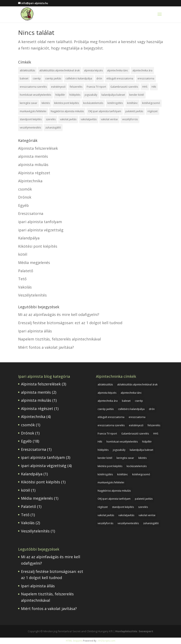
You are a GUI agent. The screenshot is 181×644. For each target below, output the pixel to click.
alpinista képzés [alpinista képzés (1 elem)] (93, 70)
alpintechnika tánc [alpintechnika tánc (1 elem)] (118, 70)
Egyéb (23, 205)
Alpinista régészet (34, 173)
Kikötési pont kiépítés (38, 246)
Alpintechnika (30, 181)
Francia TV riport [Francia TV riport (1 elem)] (96, 87)
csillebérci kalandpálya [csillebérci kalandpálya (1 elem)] (79, 78)
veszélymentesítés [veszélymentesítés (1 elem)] (30, 128)
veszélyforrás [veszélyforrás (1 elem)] (130, 119)
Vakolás (25, 287)
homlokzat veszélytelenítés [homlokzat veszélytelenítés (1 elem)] (35, 95)
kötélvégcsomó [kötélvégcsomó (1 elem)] (151, 103)
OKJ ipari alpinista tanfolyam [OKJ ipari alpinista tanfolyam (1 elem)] (105, 111)
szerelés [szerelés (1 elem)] (51, 119)
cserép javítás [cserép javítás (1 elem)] (53, 78)
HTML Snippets (74, 641)
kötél (23, 254)
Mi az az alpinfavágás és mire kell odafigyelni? (59, 314)
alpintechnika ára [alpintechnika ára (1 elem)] (142, 70)
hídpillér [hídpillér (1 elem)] (60, 95)
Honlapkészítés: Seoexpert (134, 631)
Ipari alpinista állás (35, 331)
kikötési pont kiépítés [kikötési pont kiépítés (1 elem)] (67, 103)
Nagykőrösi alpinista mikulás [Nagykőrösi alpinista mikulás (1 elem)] (67, 111)
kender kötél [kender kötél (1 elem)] (137, 95)
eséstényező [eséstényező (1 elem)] (58, 87)
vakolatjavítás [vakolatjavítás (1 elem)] (89, 119)
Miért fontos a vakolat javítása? (46, 347)
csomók (25, 189)
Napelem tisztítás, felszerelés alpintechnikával (60, 339)
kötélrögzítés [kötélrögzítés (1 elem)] (115, 103)
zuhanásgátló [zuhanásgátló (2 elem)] (53, 128)
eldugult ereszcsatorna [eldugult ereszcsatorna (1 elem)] (120, 78)
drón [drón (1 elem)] (99, 78)
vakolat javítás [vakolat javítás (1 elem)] (68, 119)
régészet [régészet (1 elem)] (152, 111)
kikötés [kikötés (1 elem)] (46, 103)
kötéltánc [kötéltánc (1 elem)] (132, 103)
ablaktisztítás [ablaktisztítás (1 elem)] (27, 70)
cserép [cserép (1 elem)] (37, 78)
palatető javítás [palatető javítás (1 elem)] (134, 111)
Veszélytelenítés (32, 295)
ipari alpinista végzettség (41, 230)
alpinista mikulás (33, 165)
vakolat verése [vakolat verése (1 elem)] (109, 119)
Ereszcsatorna (31, 213)
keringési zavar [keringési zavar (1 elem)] (29, 103)
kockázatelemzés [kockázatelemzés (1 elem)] (93, 103)
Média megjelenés (34, 263)
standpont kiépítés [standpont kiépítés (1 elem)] (31, 119)
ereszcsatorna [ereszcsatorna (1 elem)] (146, 78)
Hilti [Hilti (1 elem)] (154, 87)
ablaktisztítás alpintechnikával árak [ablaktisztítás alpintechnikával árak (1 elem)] (60, 70)
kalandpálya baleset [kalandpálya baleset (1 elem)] (113, 95)
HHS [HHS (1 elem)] (145, 87)
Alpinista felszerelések (38, 148)
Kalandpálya (29, 238)
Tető (22, 279)
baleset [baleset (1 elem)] (24, 78)
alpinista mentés (33, 156)
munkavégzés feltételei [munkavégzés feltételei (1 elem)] (33, 111)
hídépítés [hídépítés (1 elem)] (75, 95)
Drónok (25, 197)
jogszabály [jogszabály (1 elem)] (91, 95)
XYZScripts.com (107, 641)
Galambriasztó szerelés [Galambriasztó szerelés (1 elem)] (124, 87)
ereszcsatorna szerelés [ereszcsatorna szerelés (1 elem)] (33, 87)
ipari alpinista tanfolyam (40, 222)
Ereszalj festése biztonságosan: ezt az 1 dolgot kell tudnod (70, 323)
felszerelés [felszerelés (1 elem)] (76, 87)
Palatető (26, 271)
